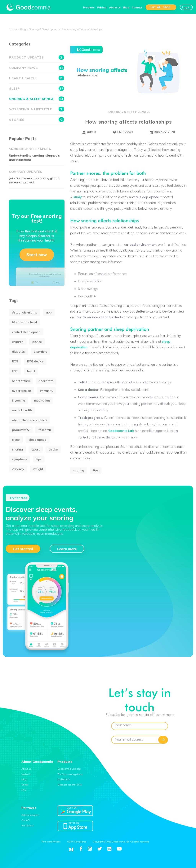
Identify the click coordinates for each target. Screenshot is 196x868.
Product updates (37, 57)
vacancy (18, 469)
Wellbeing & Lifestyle (37, 109)
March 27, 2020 (162, 132)
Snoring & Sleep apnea (129, 112)
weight (38, 469)
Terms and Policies (51, 842)
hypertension (22, 391)
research (45, 430)
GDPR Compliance (77, 842)
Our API (26, 820)
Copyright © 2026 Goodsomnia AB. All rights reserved (121, 842)
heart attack (21, 381)
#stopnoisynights (24, 312)
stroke (53, 449)
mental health (22, 410)
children (18, 342)
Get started (23, 549)
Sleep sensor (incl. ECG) (70, 785)
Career (25, 785)
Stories (37, 120)
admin (89, 132)
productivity (21, 430)
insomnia (19, 400)
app (49, 312)
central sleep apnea (26, 332)
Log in (187, 7)
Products (89, 8)
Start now (37, 255)
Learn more (67, 549)
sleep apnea (38, 440)
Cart (155, 7)
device (37, 342)
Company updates (25, 172)
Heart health (37, 78)
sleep (16, 440)
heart (31, 371)
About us (115, 8)
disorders (40, 351)
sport (36, 449)
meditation (42, 400)
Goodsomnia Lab (121, 431)
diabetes (18, 351)
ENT (15, 371)
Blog (126, 8)
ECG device (35, 361)
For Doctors (27, 826)
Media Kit (26, 774)
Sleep (37, 88)
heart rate (46, 381)
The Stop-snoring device (70, 774)
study (78, 197)
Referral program (30, 815)
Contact (137, 8)
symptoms (20, 459)
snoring (79, 470)
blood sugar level (24, 322)
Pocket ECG (63, 779)
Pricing (102, 8)
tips (96, 470)
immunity (47, 391)
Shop (167, 7)
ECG (15, 361)
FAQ (24, 790)
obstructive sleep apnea (29, 420)
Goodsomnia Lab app (69, 769)
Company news (37, 68)
